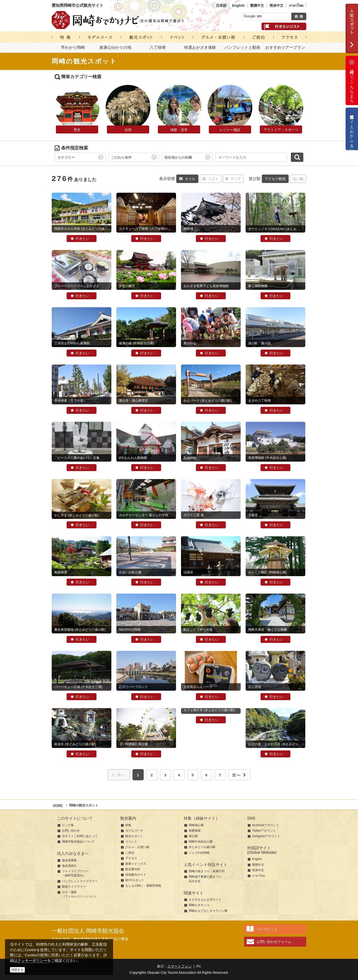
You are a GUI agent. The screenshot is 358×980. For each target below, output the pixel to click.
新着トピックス (136, 864)
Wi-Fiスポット (135, 880)
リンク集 (68, 825)
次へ (239, 775)
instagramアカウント (266, 836)
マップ (233, 179)
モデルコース (134, 831)
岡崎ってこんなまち (352, 80)
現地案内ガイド (136, 875)
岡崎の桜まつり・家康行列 (207, 871)
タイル (187, 179)
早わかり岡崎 (73, 47)
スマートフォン (179, 966)
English (238, 5)
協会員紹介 (69, 866)
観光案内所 (133, 869)
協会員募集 (69, 860)
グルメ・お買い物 (137, 847)
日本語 (221, 5)
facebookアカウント (266, 825)
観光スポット (134, 836)
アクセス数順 (275, 179)
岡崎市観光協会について (78, 842)
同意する (17, 970)
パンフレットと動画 (242, 47)
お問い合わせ (71, 831)
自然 (128, 130)
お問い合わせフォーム (274, 942)
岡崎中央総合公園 (201, 842)
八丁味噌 (158, 47)
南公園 (193, 836)
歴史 (77, 130)
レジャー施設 (230, 130)
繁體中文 (257, 5)
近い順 (298, 179)
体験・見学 (179, 130)
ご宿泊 (130, 853)
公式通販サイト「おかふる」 (352, 129)
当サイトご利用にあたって (80, 836)
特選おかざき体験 (200, 47)
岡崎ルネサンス (199, 905)
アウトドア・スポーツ (281, 130)
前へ (119, 775)
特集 (128, 825)
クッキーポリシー (32, 960)
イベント (131, 842)
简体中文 (276, 5)
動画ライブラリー (74, 887)
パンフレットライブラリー (80, 881)
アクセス (131, 858)
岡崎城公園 (196, 825)
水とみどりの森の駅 (202, 847)
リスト (211, 179)
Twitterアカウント (264, 831)
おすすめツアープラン (285, 47)
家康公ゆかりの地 (115, 47)
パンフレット (267, 929)
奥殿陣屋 (195, 831)
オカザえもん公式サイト (205, 900)
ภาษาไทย (296, 5)
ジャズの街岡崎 (199, 853)
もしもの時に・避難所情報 (143, 886)
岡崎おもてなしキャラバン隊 (208, 911)
